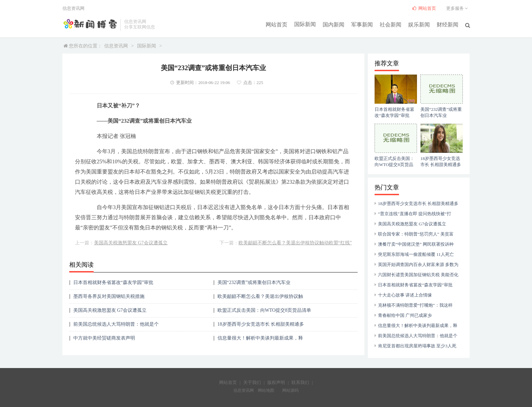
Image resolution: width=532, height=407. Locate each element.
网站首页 (277, 24)
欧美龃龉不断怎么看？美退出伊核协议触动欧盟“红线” (295, 243)
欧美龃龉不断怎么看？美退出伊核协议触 (260, 296)
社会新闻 (391, 24)
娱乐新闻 (419, 24)
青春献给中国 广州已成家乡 (405, 315)
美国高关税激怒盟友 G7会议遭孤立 (131, 243)
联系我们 (300, 382)
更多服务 (458, 8)
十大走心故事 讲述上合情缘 (405, 295)
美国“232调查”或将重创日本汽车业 (254, 282)
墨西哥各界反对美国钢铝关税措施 (109, 296)
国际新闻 (305, 24)
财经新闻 (448, 24)
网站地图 (266, 390)
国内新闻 (334, 24)
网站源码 (290, 390)
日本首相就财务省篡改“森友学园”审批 (113, 282)
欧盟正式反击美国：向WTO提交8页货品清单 (264, 310)
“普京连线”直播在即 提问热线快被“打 (415, 214)
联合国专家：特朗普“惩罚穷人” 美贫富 (416, 234)
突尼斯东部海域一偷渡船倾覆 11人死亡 (416, 254)
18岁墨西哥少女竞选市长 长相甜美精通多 (261, 324)
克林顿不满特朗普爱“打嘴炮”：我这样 (415, 305)
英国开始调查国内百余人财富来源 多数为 (418, 264)
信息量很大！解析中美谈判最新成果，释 (260, 338)
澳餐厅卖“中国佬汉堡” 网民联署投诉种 (416, 244)
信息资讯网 (116, 46)
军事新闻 (362, 24)
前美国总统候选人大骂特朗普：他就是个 (116, 324)
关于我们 (252, 382)
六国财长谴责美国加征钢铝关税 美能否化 (418, 275)
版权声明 (276, 382)
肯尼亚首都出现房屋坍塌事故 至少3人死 (417, 346)
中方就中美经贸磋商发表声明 (104, 338)
